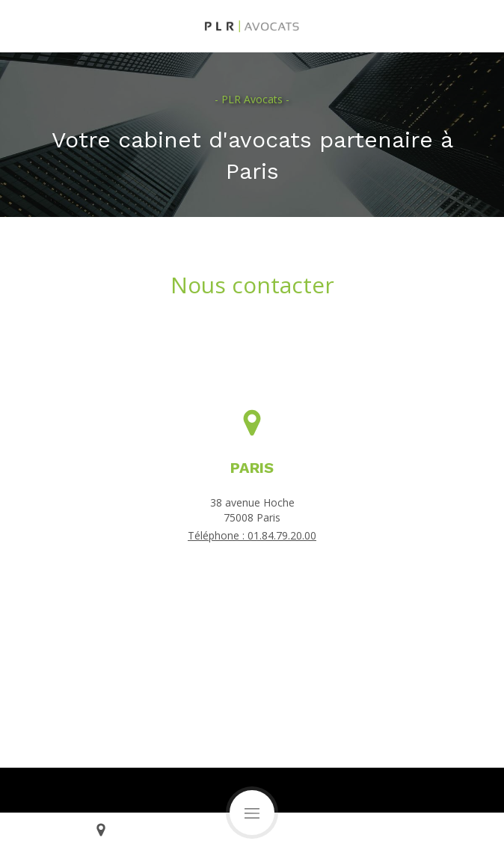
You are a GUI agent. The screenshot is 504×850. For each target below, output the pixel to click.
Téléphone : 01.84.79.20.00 (252, 535)
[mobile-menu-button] (252, 813)
